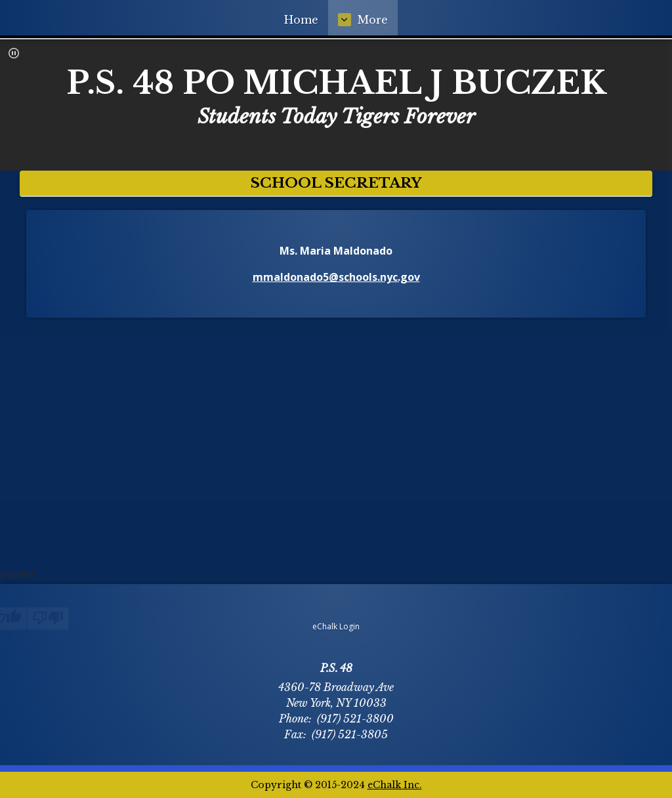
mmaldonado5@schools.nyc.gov (336, 277)
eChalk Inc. (395, 785)
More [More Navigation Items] (459, 20)
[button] (14, 53)
